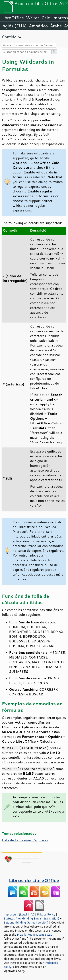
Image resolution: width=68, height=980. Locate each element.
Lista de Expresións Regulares (25, 840)
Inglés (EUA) (14, 26)
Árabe (56, 26)
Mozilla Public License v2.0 (35, 934)
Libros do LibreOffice (34, 880)
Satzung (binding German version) (26, 922)
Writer (32, 18)
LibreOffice (12, 18)
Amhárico (38, 26)
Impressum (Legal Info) (19, 914)
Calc (46, 18)
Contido (9, 37)
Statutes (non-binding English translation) (31, 918)
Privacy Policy (46, 914)
